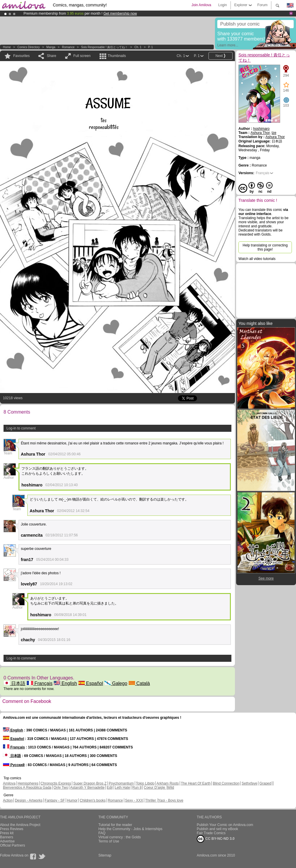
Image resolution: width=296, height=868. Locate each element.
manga (51, 47)
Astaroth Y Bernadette (88, 788)
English (65, 683)
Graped (265, 783)
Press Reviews (12, 829)
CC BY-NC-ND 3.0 (216, 839)
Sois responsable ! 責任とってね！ (104, 47)
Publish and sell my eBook (217, 829)
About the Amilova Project (20, 825)
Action (8, 800)
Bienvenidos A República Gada (27, 788)
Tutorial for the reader (115, 825)
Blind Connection (226, 783)
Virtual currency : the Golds (120, 837)
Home (7, 47)
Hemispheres (28, 783)
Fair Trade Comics (211, 833)
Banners (7, 837)
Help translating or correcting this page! (265, 247)
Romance (68, 47)
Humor (72, 800)
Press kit (7, 833)
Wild (170, 788)
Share (51, 56)
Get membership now (120, 14)
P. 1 (150, 47)
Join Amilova (201, 5)
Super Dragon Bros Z (90, 783)
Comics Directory (28, 47)
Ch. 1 (138, 47)
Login (222, 5)
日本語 (14, 683)
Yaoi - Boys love (171, 800)
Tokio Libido (145, 783)
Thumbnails (117, 56)
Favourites (21, 56)
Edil (110, 788)
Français (40, 683)
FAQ (102, 833)
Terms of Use (109, 841)
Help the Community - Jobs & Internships (130, 829)
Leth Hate (122, 788)
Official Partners (12, 845)
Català (139, 683)
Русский (14, 765)
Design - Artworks (29, 800)
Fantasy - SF (55, 800)
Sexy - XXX (134, 800)
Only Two (61, 788)
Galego (116, 683)
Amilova (9, 783)
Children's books (92, 800)
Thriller (151, 800)
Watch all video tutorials (257, 259)
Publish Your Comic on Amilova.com (225, 825)
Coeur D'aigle (155, 788)
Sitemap (105, 855)
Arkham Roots (168, 783)
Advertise (7, 841)
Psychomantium (121, 783)
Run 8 (137, 788)
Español (91, 683)
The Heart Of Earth (196, 783)
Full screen (82, 56)
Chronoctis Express (56, 783)
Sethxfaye (249, 783)
